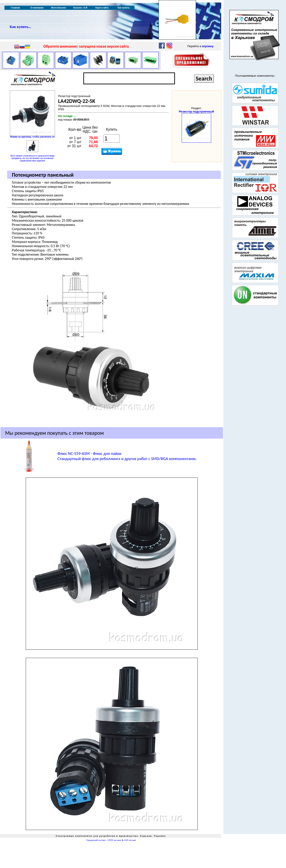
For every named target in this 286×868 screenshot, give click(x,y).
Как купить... (20, 27)
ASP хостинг (130, 840)
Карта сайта (102, 8)
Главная (15, 8)
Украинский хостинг (96, 840)
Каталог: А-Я (80, 8)
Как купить (124, 8)
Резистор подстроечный (196, 111)
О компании (37, 8)
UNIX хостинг (114, 840)
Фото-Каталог (59, 8)
